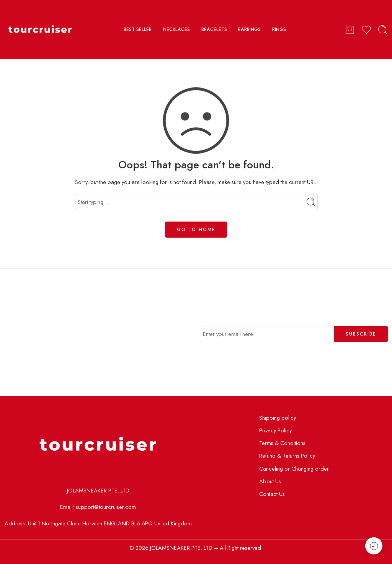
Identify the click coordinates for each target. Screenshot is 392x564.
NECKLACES (176, 29)
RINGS (279, 29)
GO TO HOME (196, 230)
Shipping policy (278, 418)
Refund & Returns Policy (287, 456)
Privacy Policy (275, 430)
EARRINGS (249, 29)
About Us (270, 481)
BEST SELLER (138, 29)
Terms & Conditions (282, 443)
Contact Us (272, 494)
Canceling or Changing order (294, 469)
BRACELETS (214, 29)
